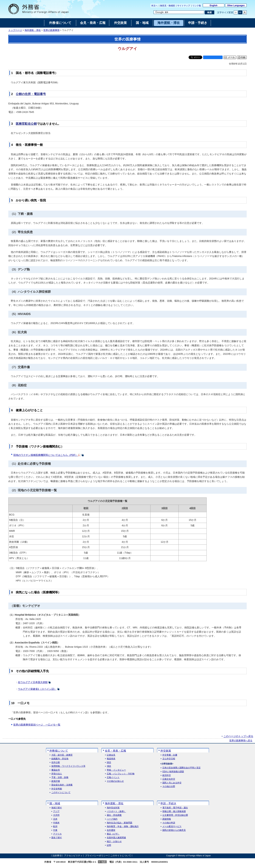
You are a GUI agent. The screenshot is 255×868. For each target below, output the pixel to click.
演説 (109, 766)
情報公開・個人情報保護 (174, 811)
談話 (109, 762)
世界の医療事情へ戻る (241, 741)
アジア (56, 811)
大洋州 (56, 815)
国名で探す (57, 838)
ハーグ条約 (112, 819)
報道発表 (111, 759)
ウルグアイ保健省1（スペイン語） (37, 689)
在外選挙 (111, 830)
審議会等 (56, 770)
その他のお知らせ (115, 781)
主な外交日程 (169, 759)
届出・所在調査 (114, 815)
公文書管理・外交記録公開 (175, 815)
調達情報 (167, 819)
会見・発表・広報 (115, 751)
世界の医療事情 (51, 30)
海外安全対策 (113, 808)
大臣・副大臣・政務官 (62, 755)
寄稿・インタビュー (116, 770)
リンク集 (197, 6)
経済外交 (167, 775)
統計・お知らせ (114, 842)
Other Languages (236, 5)
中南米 (56, 823)
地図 (104, 862)
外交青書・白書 (170, 755)
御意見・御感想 (168, 6)
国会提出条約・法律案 (62, 785)
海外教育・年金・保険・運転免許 (123, 827)
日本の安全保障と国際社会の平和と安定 (182, 768)
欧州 (55, 827)
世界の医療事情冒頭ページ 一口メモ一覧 (37, 725)
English (213, 5)
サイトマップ (184, 6)
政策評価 (56, 781)
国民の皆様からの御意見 (174, 830)
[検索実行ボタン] (209, 12)
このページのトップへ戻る (238, 736)
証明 (109, 845)
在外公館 (56, 762)
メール (231, 57)
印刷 (243, 57)
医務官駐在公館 (26, 124)
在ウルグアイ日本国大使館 (33, 682)
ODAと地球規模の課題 (173, 772)
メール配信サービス (172, 827)
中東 (55, 830)
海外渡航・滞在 (33, 30)
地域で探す (57, 808)
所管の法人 (57, 774)
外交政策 (166, 751)
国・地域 (55, 803)
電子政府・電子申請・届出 (175, 808)
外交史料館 (57, 789)
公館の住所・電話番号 (31, 94)
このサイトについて (61, 793)
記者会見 (111, 755)
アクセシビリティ (73, 856)
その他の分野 (169, 787)
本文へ (154, 6)
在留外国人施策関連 (116, 838)
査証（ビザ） (113, 834)
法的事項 (57, 856)
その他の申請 (169, 823)
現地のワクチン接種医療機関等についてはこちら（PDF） (46, 455)
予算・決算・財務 (60, 777)
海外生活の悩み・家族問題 (120, 823)
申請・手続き (168, 803)
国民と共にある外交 (172, 783)
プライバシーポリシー (97, 856)
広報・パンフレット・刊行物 (121, 774)
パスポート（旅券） (116, 811)
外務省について (59, 751)
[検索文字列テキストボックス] (179, 12)
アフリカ (57, 834)
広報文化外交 (169, 779)
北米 (55, 819)
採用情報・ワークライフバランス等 (68, 766)
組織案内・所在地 (60, 759)
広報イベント (113, 777)
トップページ (15, 30)
